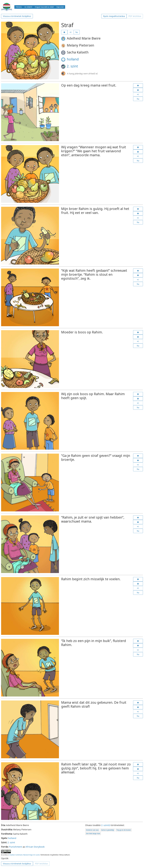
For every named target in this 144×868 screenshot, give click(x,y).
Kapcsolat (60, 7)
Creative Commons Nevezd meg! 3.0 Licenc (24, 855)
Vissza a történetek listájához (17, 16)
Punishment (16, 847)
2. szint (72, 66)
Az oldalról (28, 7)
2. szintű (106, 825)
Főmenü (19, 7)
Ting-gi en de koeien (124, 830)
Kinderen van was (92, 830)
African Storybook (35, 847)
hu (77, 32)
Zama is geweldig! (108, 830)
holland (73, 59)
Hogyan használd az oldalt (44, 7)
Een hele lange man (93, 833)
